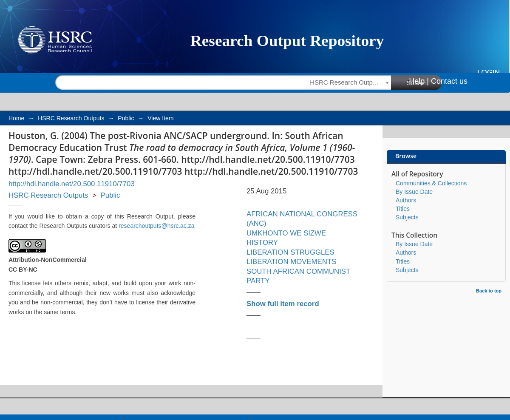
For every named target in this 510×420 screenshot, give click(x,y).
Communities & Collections (431, 183)
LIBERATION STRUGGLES (290, 252)
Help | (419, 81)
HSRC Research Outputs (71, 118)
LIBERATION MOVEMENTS (291, 262)
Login (489, 72)
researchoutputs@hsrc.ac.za (156, 226)
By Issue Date (414, 192)
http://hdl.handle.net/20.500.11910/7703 (72, 184)
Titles (403, 209)
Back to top (489, 291)
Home (16, 118)
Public (126, 118)
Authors (406, 200)
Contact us (449, 81)
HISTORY (262, 243)
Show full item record (283, 304)
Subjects (407, 217)
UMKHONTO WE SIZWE (286, 233)
